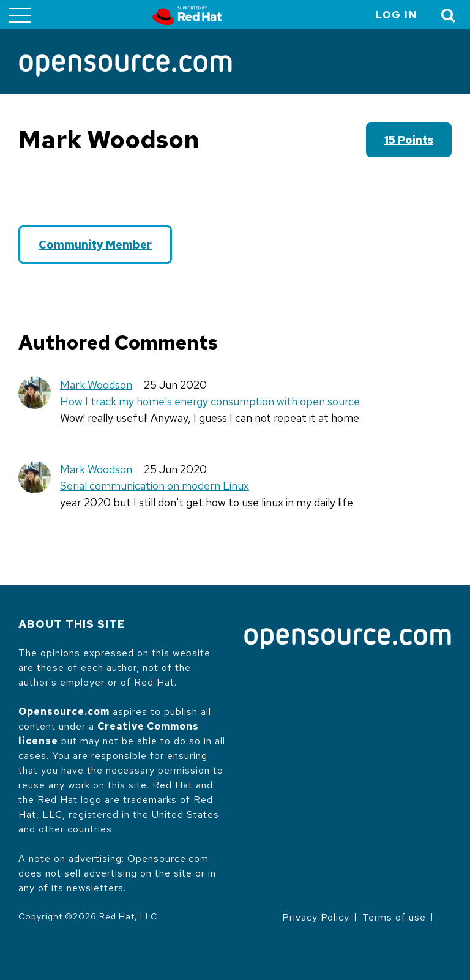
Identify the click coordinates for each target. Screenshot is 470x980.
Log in (397, 15)
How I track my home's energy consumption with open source (210, 401)
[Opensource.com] (125, 66)
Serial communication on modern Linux (155, 486)
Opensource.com (64, 712)
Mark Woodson (96, 385)
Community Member (95, 245)
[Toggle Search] (449, 15)
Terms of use (394, 917)
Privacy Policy (316, 917)
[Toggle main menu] (20, 15)
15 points (409, 140)
